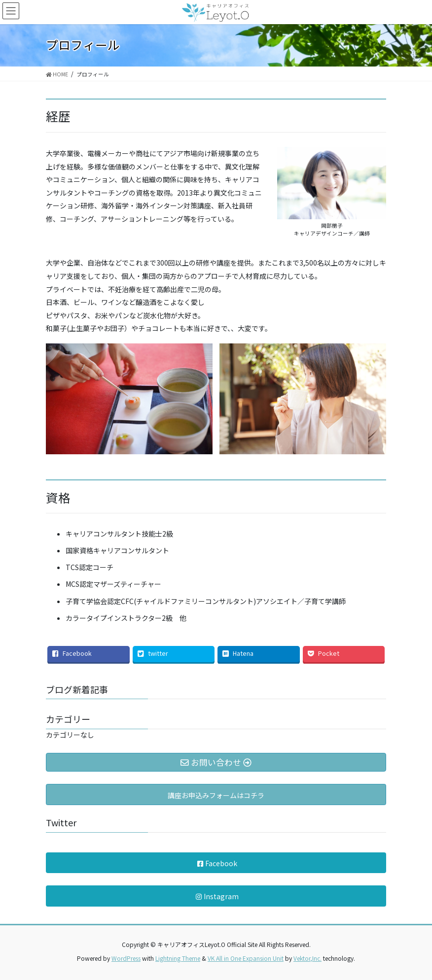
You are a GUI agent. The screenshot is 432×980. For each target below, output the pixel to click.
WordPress (126, 958)
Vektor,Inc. (307, 958)
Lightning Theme (178, 958)
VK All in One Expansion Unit (246, 958)
